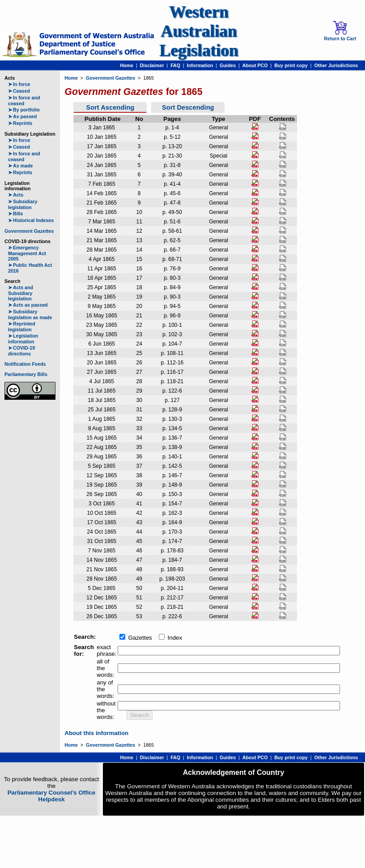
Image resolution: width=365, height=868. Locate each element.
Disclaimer (152, 65)
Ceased (19, 91)
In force (19, 84)
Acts (16, 195)
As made (20, 166)
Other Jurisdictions (336, 65)
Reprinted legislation (22, 327)
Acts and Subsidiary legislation (21, 293)
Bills (16, 214)
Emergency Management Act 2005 (27, 253)
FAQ (175, 65)
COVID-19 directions (21, 351)
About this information (96, 733)
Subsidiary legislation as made (30, 314)
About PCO (255, 65)
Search (140, 715)
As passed (22, 116)
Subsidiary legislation (23, 204)
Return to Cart (340, 31)
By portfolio (24, 110)
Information (200, 65)
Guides (228, 65)
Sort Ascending (110, 107)
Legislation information (23, 339)
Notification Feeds (25, 364)
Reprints (20, 123)
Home (127, 65)
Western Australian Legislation (199, 31)
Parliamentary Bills (26, 374)
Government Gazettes (29, 231)
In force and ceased (24, 100)
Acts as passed (28, 305)
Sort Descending (188, 107)
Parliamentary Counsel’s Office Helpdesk (52, 796)
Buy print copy (291, 65)
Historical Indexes (31, 220)
